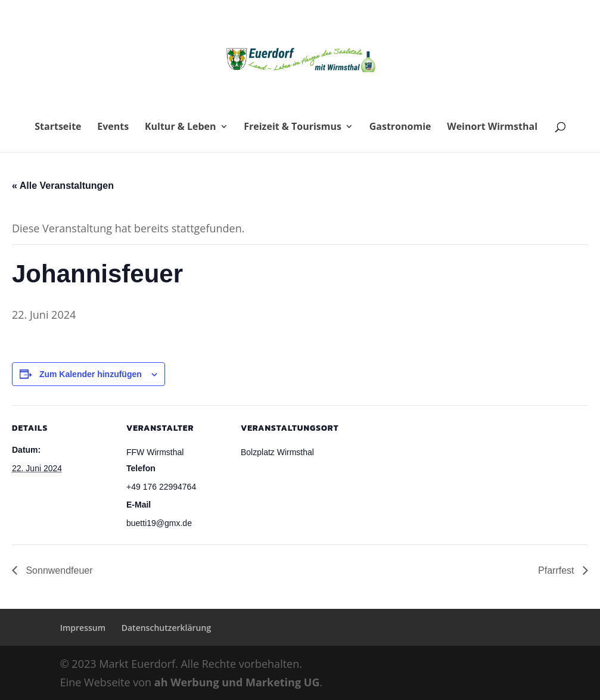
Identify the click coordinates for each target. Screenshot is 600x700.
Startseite (58, 127)
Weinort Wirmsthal (492, 127)
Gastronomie (400, 127)
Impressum (83, 628)
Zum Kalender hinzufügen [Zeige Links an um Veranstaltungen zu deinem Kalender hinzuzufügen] (91, 374)
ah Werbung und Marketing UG (237, 682)
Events (113, 127)
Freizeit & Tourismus (293, 127)
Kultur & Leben (181, 127)
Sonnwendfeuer (58, 570)
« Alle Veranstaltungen (63, 186)
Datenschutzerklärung (166, 628)
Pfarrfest (557, 570)
